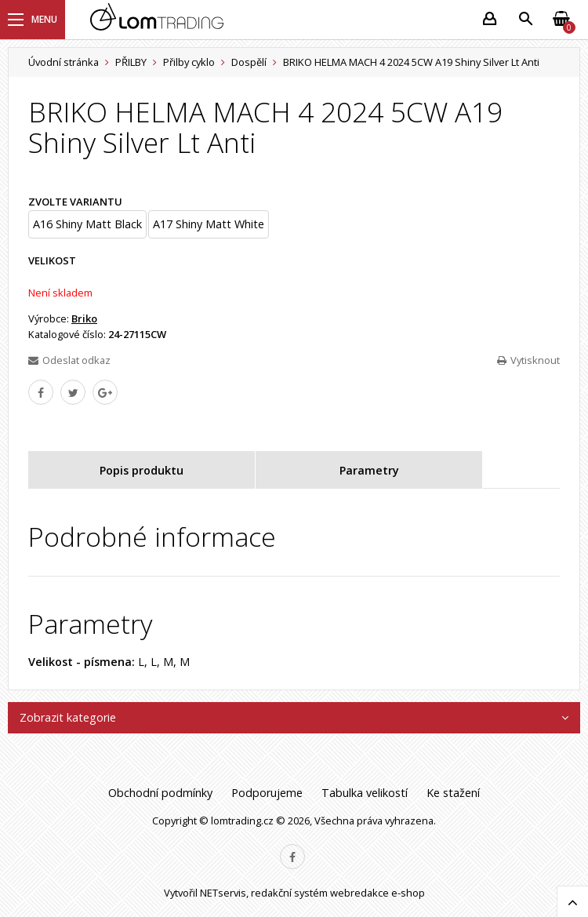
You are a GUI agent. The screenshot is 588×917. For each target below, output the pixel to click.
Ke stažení (453, 793)
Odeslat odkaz (69, 360)
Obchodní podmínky (160, 793)
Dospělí (249, 62)
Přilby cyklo (189, 62)
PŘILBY (131, 62)
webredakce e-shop (377, 893)
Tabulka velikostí (365, 793)
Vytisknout (528, 360)
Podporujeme (267, 793)
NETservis (223, 893)
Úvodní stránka (64, 62)
